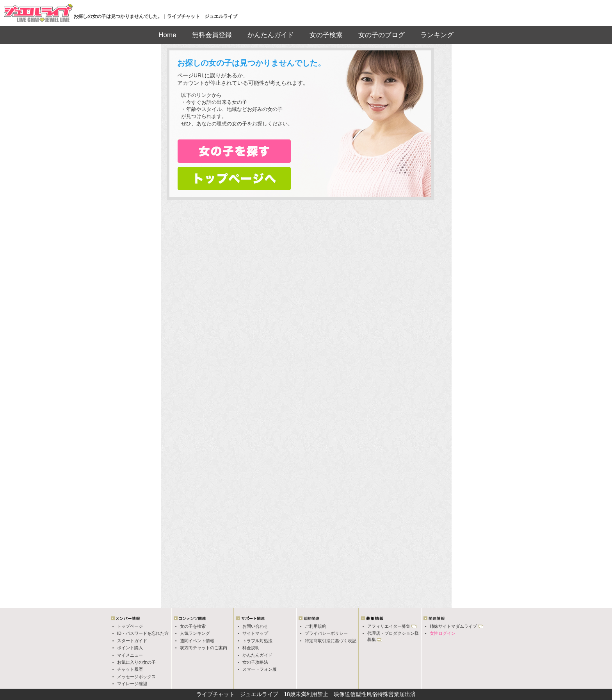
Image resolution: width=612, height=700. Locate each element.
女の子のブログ (382, 35)
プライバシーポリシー (326, 633)
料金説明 (251, 648)
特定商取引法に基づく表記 (331, 641)
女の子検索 (326, 35)
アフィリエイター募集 (389, 626)
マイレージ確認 (132, 684)
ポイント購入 (130, 648)
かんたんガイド (271, 35)
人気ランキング (195, 633)
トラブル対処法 (257, 641)
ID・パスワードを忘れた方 (143, 633)
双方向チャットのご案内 (204, 648)
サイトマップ (255, 633)
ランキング (437, 35)
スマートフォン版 (260, 669)
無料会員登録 (212, 35)
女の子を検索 (193, 626)
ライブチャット (215, 694)
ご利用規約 (316, 626)
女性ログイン (443, 633)
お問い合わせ (255, 626)
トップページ (130, 626)
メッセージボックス (136, 677)
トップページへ (234, 179)
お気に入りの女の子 (136, 662)
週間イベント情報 (197, 641)
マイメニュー (130, 655)
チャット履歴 (130, 669)
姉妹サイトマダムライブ (453, 626)
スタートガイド (132, 641)
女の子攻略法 (255, 662)
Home (167, 35)
